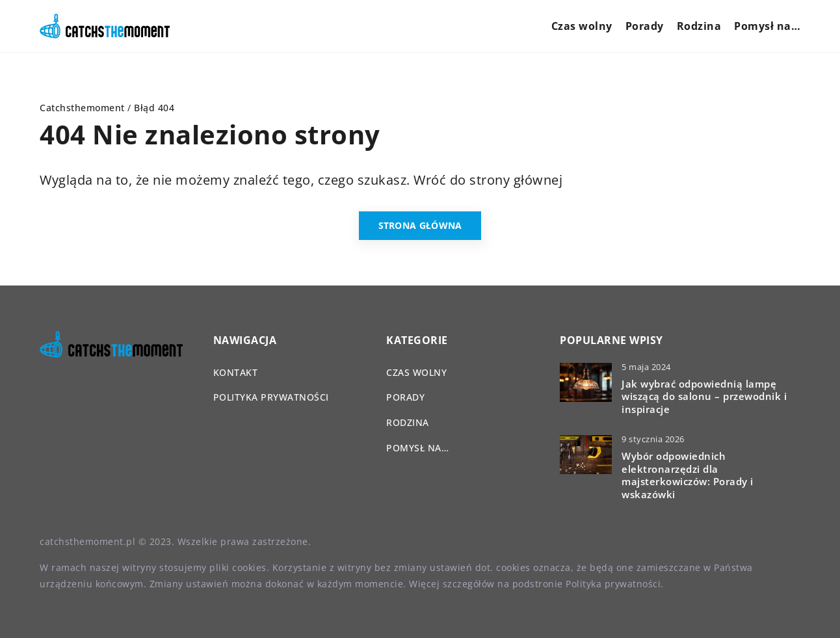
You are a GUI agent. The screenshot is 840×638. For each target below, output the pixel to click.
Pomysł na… (767, 26)
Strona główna (420, 225)
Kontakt (236, 372)
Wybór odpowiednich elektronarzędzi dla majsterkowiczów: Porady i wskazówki (688, 475)
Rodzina (699, 26)
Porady (645, 26)
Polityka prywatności (271, 397)
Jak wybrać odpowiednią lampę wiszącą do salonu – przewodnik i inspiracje (704, 397)
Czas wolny (582, 26)
